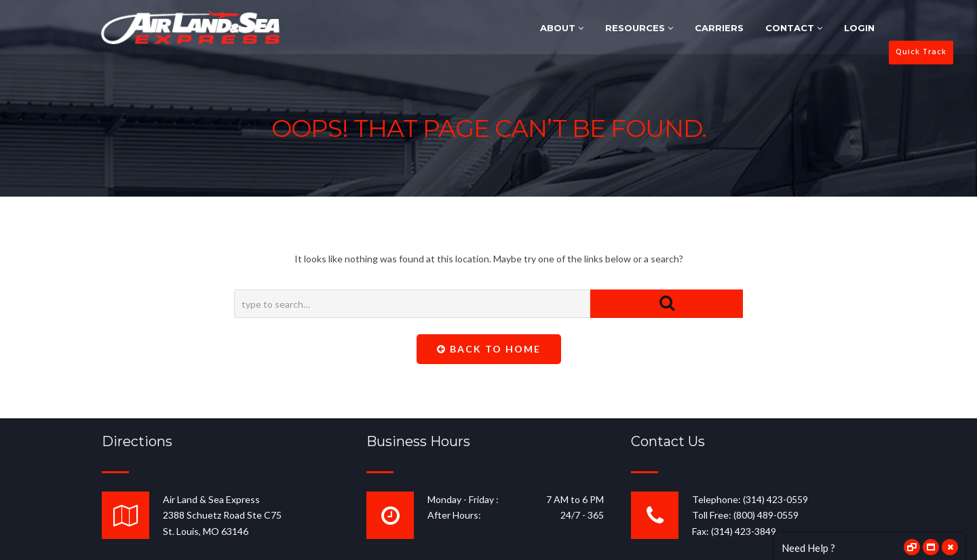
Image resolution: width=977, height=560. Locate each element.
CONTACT (794, 28)
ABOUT (562, 28)
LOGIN (859, 28)
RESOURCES (639, 28)
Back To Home (489, 349)
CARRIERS (719, 28)
